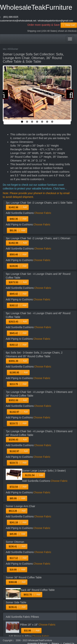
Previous (4, 94)
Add (17, 207)
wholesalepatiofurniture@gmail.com (56, 21)
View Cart (69, 25)
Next (70, 94)
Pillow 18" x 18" (29, 625)
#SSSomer (13, 49)
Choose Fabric (43, 213)
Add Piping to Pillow (20, 636)
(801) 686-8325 (11, 17)
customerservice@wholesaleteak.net (18, 21)
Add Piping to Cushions (19, 224)
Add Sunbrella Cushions (20, 213)
